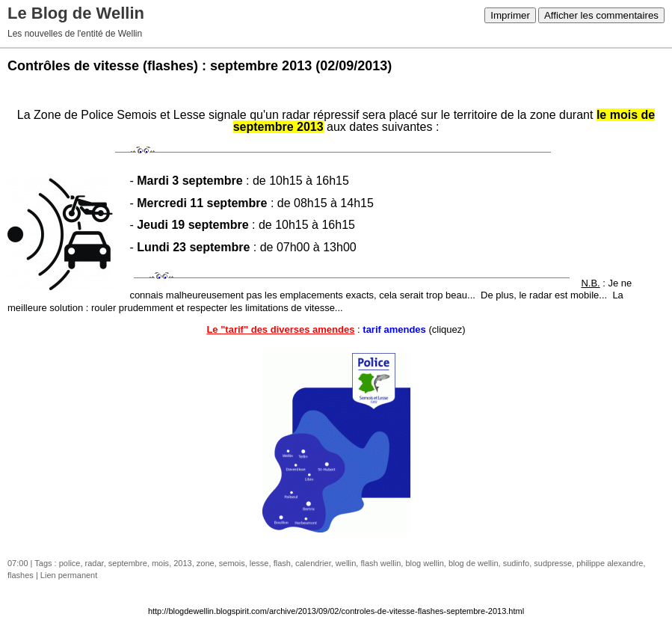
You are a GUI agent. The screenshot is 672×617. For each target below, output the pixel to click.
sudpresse (553, 563)
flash (282, 563)
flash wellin (380, 563)
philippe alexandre (610, 563)
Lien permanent (69, 575)
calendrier (313, 563)
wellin (346, 563)
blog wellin (424, 563)
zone (206, 563)
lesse (259, 563)
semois (232, 563)
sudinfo (516, 563)
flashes (21, 575)
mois (160, 563)
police (70, 563)
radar (95, 563)
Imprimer (510, 15)
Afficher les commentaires (601, 15)
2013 (182, 563)
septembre (128, 563)
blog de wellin (474, 563)
